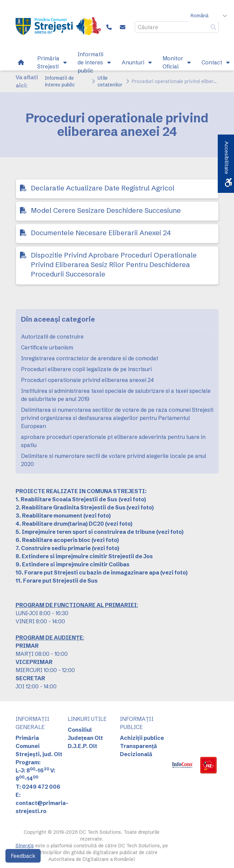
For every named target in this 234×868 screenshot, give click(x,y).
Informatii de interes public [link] (60, 81)
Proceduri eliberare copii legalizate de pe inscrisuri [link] (86, 369)
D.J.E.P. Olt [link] (82, 746)
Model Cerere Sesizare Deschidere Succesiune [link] (106, 210)
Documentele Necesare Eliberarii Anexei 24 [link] (101, 233)
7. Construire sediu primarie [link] (53, 548)
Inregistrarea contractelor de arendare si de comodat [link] (90, 358)
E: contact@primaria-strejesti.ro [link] (42, 803)
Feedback (23, 856)
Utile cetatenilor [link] (110, 81)
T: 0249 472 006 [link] (38, 787)
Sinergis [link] (25, 846)
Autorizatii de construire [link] (52, 337)
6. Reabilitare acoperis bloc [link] (53, 540)
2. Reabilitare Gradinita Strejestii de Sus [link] (70, 507)
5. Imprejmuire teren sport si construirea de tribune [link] (85, 532)
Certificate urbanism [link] (47, 347)
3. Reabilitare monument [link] (49, 516)
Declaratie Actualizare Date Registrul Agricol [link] (103, 188)
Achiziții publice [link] (142, 738)
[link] (58, 27)
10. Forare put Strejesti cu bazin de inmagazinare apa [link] (87, 572)
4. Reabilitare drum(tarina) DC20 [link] (60, 524)
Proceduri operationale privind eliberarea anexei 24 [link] (87, 380)
